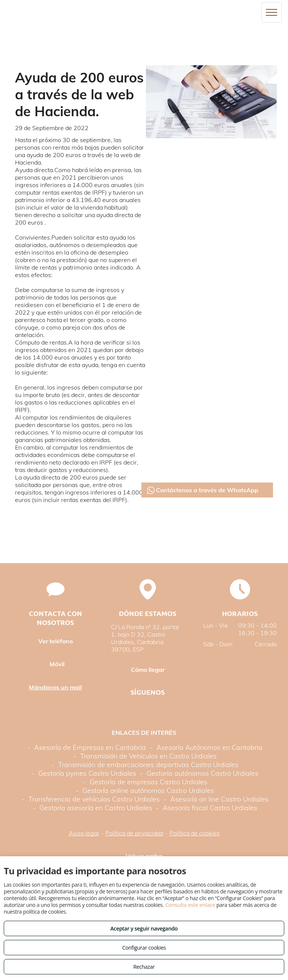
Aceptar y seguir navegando (144, 928)
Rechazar (144, 967)
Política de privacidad (134, 833)
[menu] (271, 12)
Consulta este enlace (190, 905)
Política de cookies (195, 833)
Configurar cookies (144, 948)
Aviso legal (84, 833)
